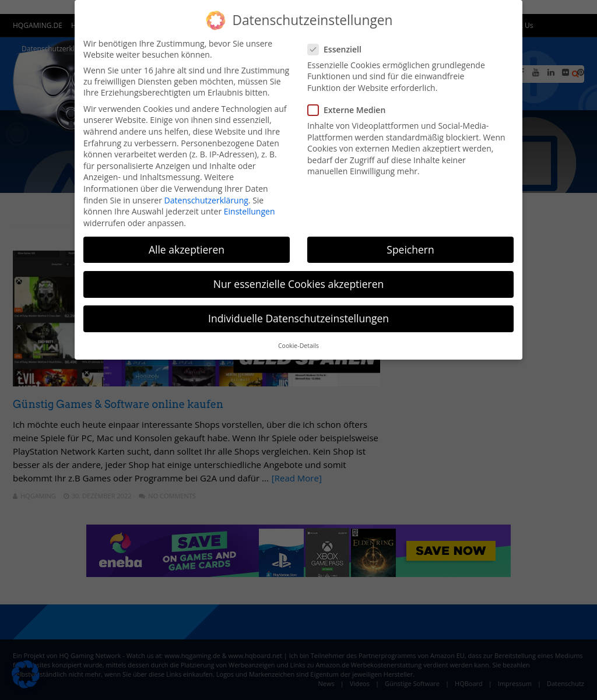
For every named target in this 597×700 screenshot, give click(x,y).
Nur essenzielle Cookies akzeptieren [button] (299, 284)
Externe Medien (350, 110)
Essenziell (338, 49)
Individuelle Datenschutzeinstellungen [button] (298, 318)
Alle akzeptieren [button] (187, 249)
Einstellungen (250, 211)
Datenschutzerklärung (206, 200)
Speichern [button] (410, 249)
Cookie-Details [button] (298, 346)
